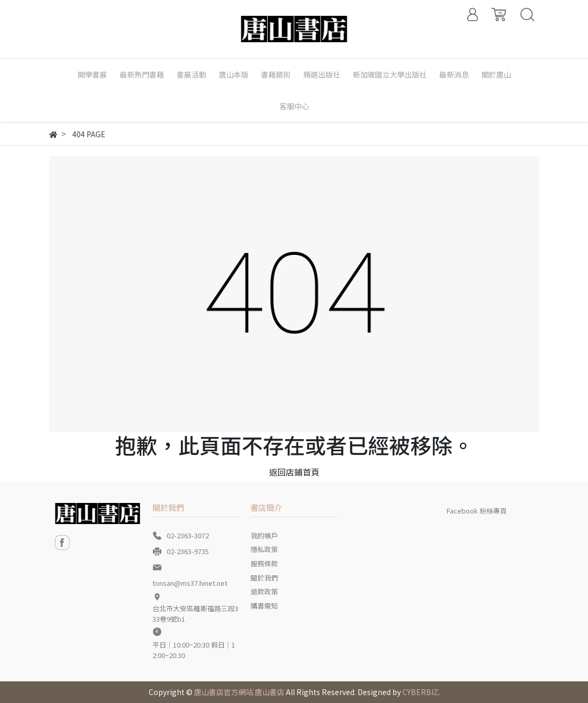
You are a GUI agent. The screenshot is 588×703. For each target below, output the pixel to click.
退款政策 (264, 591)
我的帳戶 (264, 535)
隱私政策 (264, 549)
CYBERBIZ (420, 692)
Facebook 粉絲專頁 (477, 511)
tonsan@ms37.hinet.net (190, 583)
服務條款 (264, 563)
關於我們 (264, 578)
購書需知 (264, 606)
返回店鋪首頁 (294, 472)
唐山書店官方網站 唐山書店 (239, 692)
